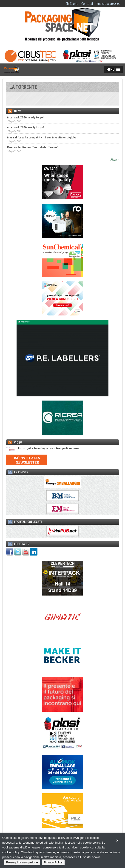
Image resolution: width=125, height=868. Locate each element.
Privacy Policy (53, 862)
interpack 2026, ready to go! (25, 117)
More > (115, 159)
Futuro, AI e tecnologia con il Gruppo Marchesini (43, 448)
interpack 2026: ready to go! (25, 127)
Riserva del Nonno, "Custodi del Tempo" (32, 147)
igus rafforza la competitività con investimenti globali (43, 137)
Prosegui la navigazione (22, 862)
